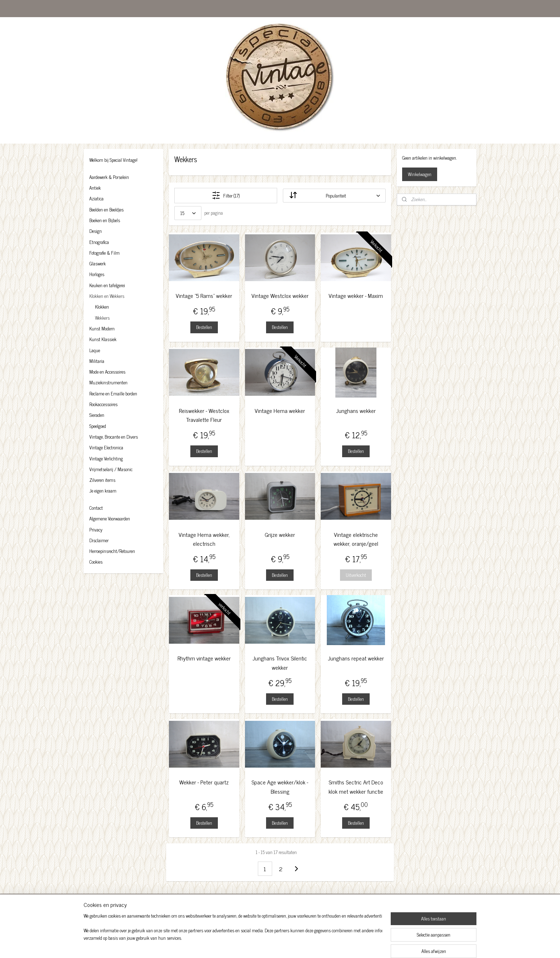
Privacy (96, 530)
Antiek (95, 188)
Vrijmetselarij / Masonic (111, 469)
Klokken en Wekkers (107, 296)
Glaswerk (97, 263)
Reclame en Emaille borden (113, 393)
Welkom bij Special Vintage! (113, 160)
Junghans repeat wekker (356, 658)
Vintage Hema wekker (280, 411)
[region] (233, 935)
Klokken (102, 307)
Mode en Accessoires (107, 372)
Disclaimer (99, 540)
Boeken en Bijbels (105, 220)
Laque (95, 350)
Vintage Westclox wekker (280, 296)
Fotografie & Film (104, 253)
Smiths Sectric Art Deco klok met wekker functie (356, 787)
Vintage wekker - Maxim (356, 296)
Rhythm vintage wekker (204, 658)
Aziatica (96, 198)
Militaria (97, 361)
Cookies (96, 562)
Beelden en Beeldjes (106, 209)
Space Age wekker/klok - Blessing (280, 787)
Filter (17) (226, 195)
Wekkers (102, 318)
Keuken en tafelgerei (107, 285)
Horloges (97, 274)
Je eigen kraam (103, 491)
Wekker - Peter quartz (204, 782)
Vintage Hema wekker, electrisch (204, 539)
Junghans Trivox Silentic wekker (280, 663)
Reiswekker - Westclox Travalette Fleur (204, 415)
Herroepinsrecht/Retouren (112, 551)
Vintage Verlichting (106, 458)
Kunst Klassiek (103, 339)
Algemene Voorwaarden (110, 518)
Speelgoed (98, 426)
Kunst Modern (102, 328)
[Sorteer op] (334, 196)
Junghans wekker (356, 411)
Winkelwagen (420, 174)
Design (96, 231)
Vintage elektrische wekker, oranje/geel (356, 539)
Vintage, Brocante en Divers (114, 437)
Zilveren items (102, 480)
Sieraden (97, 415)
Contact (96, 508)
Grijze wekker (280, 535)
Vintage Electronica (106, 447)
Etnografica (99, 242)
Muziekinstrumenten (108, 382)
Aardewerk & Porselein (109, 177)
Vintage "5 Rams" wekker (204, 296)
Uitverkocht (356, 575)
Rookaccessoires (103, 404)
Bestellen (204, 327)
